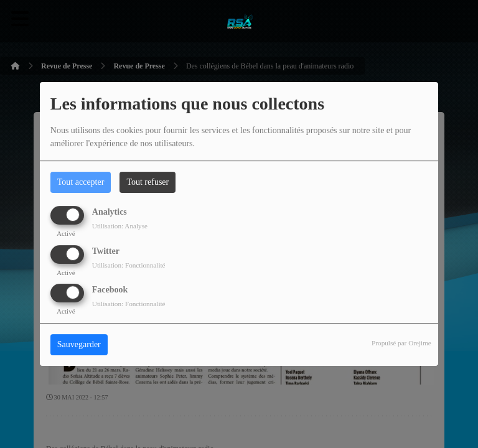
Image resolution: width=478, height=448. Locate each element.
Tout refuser (148, 182)
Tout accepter (81, 182)
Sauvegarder (79, 344)
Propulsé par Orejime (401, 343)
